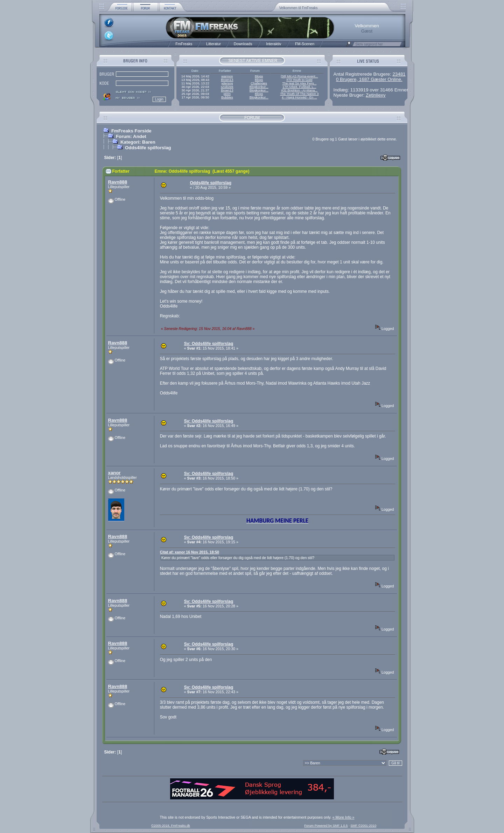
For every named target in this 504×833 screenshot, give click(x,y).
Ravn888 (118, 182)
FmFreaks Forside (131, 131)
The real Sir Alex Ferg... (299, 83)
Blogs (259, 76)
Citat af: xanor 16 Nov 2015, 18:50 (190, 552)
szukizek (227, 87)
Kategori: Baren (138, 142)
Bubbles (227, 97)
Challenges (259, 83)
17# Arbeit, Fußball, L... (299, 87)
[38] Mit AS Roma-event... (299, 76)
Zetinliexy (376, 95)
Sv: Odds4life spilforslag (209, 344)
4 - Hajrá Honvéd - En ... (299, 97)
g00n (227, 94)
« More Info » (344, 817)
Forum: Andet (131, 136)
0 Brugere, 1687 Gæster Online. (369, 79)
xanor (114, 473)
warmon (227, 76)
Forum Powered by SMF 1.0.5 (326, 826)
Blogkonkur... (259, 87)
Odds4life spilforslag (148, 148)
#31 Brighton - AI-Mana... (299, 90)
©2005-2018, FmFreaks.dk (171, 826)
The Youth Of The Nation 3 (299, 94)
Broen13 (227, 80)
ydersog (227, 83)
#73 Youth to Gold (299, 80)
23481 (399, 74)
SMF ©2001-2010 (363, 826)
